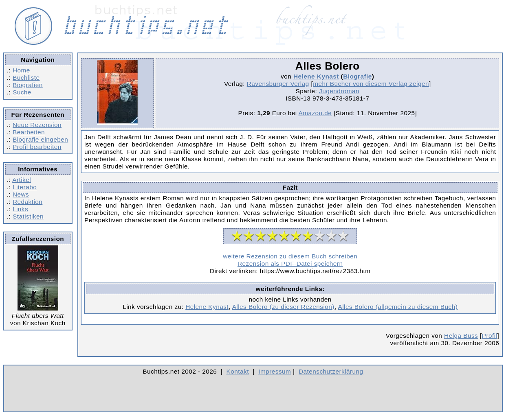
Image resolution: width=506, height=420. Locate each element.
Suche (22, 92)
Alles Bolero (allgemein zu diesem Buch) (398, 307)
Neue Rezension (37, 125)
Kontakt (238, 371)
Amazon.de (315, 113)
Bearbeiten (29, 132)
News (21, 194)
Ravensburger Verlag (278, 84)
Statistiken (28, 216)
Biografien (28, 85)
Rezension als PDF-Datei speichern (290, 264)
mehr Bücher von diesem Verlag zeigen (371, 84)
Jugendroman (339, 91)
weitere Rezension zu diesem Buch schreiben (290, 256)
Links (20, 209)
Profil (490, 336)
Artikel (22, 180)
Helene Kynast (316, 76)
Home (21, 70)
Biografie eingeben (40, 139)
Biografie (357, 76)
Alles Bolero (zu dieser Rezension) (283, 307)
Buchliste (26, 78)
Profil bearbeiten (37, 147)
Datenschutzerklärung (331, 371)
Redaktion (27, 202)
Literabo (25, 187)
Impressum (275, 371)
